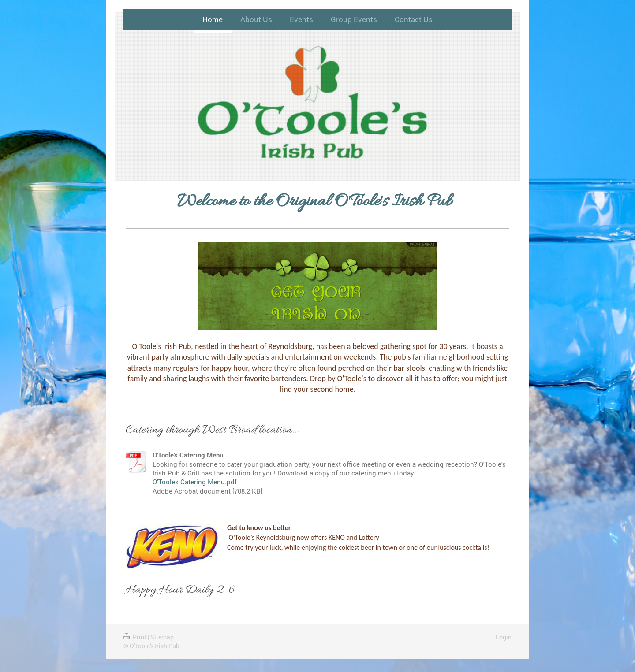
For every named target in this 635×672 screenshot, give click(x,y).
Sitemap (162, 637)
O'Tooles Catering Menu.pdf (195, 482)
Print (136, 637)
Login (504, 637)
